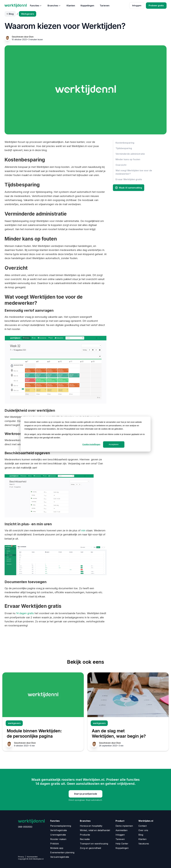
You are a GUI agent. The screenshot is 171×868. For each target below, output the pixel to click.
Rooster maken (58, 839)
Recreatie (85, 839)
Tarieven (105, 6)
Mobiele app (57, 848)
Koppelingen (87, 6)
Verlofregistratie (59, 830)
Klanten (71, 6)
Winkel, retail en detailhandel (95, 830)
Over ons (143, 830)
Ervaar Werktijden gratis (129, 179)
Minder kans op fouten (128, 159)
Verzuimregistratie (60, 857)
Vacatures (144, 844)
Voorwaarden (32, 857)
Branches (54, 6)
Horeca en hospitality (91, 826)
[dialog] (86, 434)
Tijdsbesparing (124, 148)
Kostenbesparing (125, 143)
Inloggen (137, 5)
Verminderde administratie (130, 154)
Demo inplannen (124, 826)
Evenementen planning (62, 852)
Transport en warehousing (94, 844)
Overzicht (121, 165)
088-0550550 (25, 827)
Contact (142, 826)
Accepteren (114, 444)
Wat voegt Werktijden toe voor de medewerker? (134, 172)
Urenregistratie (58, 835)
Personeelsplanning (61, 826)
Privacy (21, 857)
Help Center (122, 844)
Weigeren (136, 444)
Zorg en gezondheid (90, 848)
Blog (141, 835)
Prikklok (55, 844)
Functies (36, 6)
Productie (85, 835)
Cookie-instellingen (91, 444)
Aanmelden (121, 830)
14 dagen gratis (25, 613)
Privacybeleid (69, 429)
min (83, 530)
